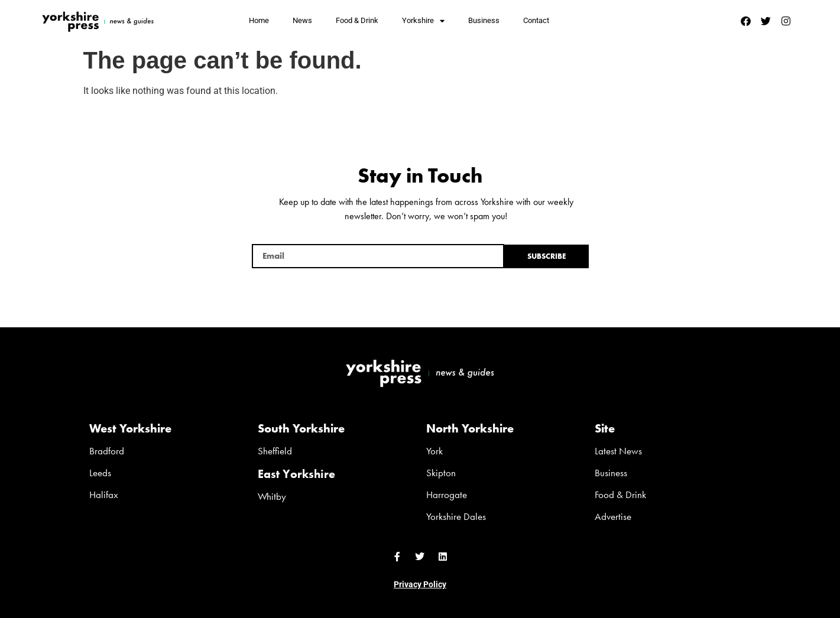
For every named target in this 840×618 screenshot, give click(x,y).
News (302, 20)
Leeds (100, 473)
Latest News (618, 451)
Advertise (613, 516)
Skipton (441, 473)
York (434, 451)
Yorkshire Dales (456, 516)
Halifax (104, 495)
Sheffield (275, 451)
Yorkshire (423, 21)
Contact (536, 20)
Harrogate (447, 495)
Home (259, 20)
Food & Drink (357, 20)
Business (484, 20)
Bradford (107, 451)
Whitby (272, 496)
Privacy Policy (420, 584)
